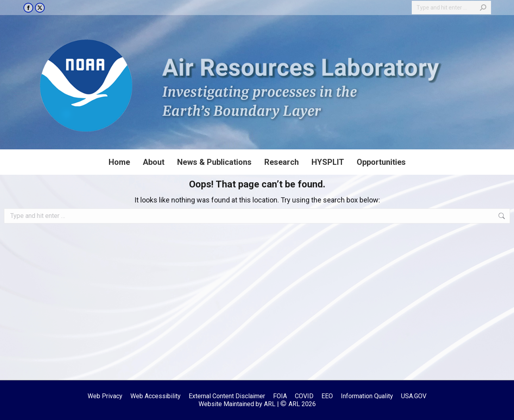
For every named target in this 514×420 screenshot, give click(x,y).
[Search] (451, 8)
